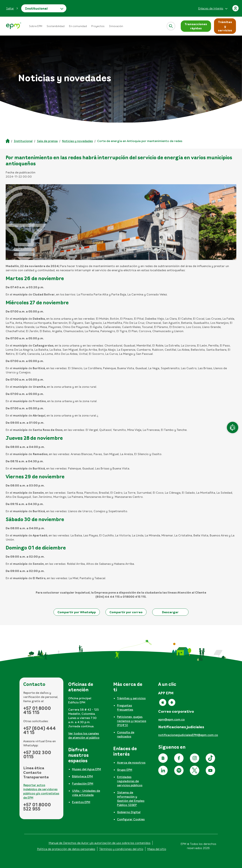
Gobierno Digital (129, 812)
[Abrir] (171, 26)
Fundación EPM (83, 783)
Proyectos (98, 26)
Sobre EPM (36, 26)
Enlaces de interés (211, 8)
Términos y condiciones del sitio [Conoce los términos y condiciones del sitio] (121, 849)
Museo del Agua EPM (86, 769)
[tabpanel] (86, 712)
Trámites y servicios (131, 698)
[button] (12, 8)
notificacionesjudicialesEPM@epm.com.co (188, 735)
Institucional (36, 8)
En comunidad (78, 26)
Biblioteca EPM (82, 776)
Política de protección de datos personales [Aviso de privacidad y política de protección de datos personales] (66, 849)
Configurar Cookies (131, 819)
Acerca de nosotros (131, 762)
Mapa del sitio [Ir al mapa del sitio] (157, 849)
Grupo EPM (125, 770)
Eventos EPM (81, 802)
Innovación (116, 26)
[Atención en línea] (233, 427)
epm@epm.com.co (171, 719)
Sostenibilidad (56, 26)
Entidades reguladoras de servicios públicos (130, 781)
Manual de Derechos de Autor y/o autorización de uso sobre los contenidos (100, 843)
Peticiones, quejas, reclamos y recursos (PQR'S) (132, 721)
